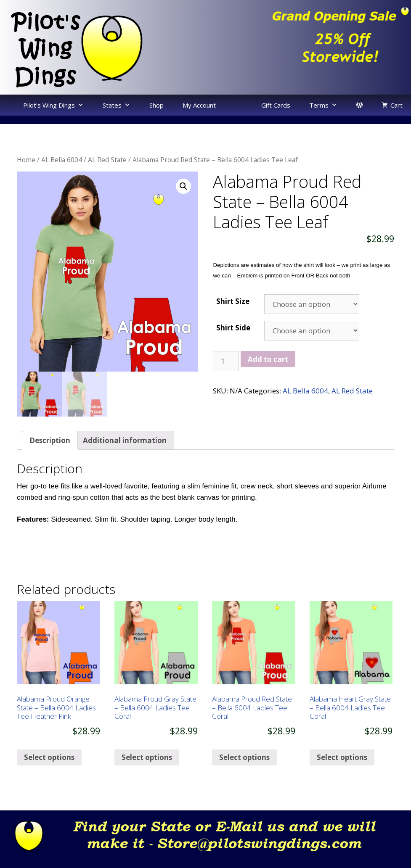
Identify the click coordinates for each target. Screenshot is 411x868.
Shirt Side (233, 328)
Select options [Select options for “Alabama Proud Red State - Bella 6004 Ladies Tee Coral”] (244, 768)
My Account (199, 105)
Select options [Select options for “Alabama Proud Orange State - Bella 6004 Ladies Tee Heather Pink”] (49, 768)
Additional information (125, 451)
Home (26, 160)
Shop (156, 105)
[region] (309, 39)
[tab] (50, 451)
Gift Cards (276, 105)
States (112, 105)
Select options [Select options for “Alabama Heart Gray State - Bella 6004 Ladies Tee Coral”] (342, 768)
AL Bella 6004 (62, 160)
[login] (359, 105)
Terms (319, 105)
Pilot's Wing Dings (49, 105)
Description (50, 451)
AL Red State (107, 160)
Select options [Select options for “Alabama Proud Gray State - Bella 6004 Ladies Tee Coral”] (147, 768)
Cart (396, 105)
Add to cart (268, 359)
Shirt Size (233, 301)
